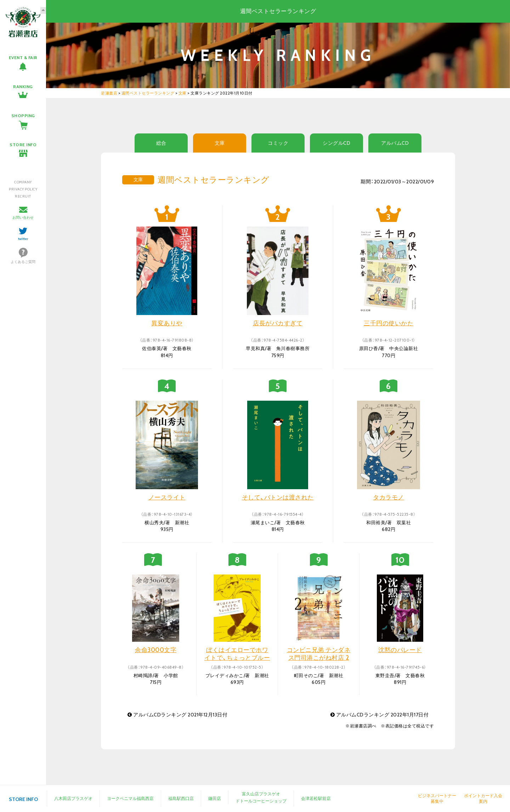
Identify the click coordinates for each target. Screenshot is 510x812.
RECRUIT (23, 196)
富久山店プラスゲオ (261, 794)
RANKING (23, 87)
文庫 (220, 143)
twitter (23, 239)
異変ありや (167, 323)
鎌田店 (215, 798)
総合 (161, 143)
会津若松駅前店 (316, 798)
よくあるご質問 (23, 262)
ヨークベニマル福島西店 (130, 798)
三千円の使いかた (389, 323)
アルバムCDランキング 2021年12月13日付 (177, 715)
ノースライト (167, 497)
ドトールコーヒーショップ (261, 801)
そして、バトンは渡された (278, 497)
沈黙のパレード (400, 650)
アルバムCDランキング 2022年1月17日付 (380, 715)
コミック (278, 143)
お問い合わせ (23, 218)
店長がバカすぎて (278, 323)
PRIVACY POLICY (23, 189)
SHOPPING (23, 116)
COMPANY (23, 182)
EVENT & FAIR (23, 58)
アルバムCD (395, 143)
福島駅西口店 (181, 798)
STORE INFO (23, 145)
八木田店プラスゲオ (73, 798)
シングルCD (336, 143)
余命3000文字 (156, 650)
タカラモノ (389, 497)
